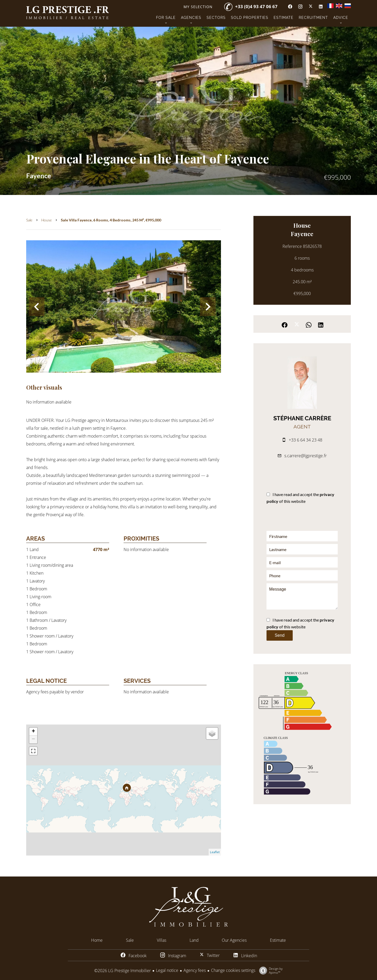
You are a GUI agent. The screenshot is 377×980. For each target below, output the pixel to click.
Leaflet (215, 852)
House (47, 220)
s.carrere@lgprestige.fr (306, 456)
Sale (29, 220)
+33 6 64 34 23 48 (306, 440)
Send (279, 635)
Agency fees (195, 970)
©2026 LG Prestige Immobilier (123, 971)
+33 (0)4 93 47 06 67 (256, 6)
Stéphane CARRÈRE (302, 418)
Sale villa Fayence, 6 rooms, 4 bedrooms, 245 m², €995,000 (111, 220)
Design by (270, 970)
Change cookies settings (233, 970)
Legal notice (167, 970)
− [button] (33, 739)
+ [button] (33, 732)
